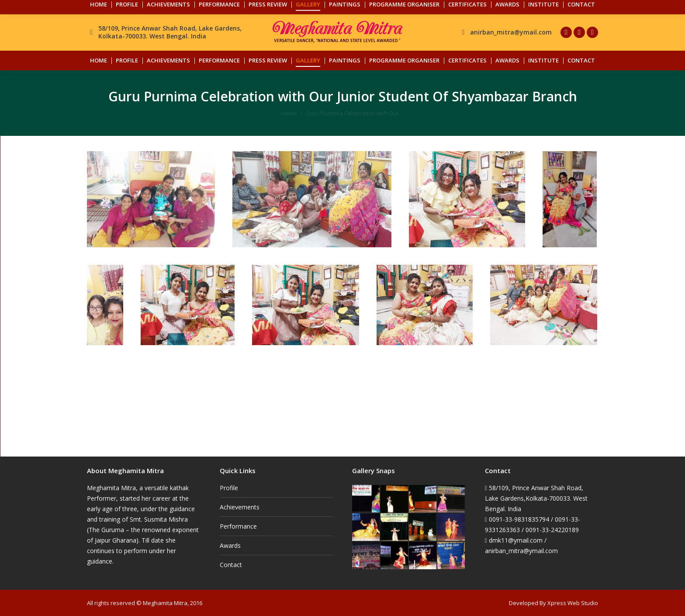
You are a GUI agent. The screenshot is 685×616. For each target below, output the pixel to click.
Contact (231, 565)
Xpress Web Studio (573, 603)
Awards (230, 545)
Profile (229, 488)
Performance (238, 526)
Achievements (240, 507)
